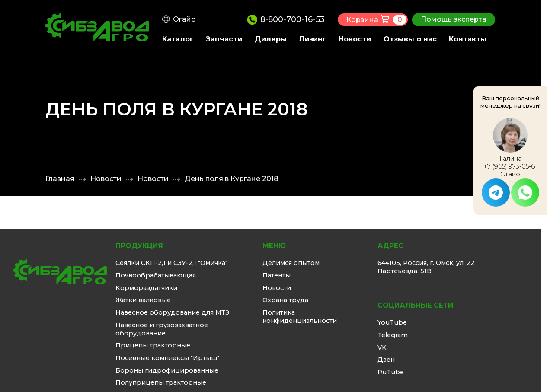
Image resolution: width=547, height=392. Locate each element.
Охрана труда (285, 300)
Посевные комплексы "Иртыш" (167, 358)
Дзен (386, 360)
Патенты (277, 275)
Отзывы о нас (410, 39)
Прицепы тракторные (153, 345)
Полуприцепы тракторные (161, 382)
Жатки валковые (143, 300)
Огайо (184, 19)
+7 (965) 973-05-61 (510, 166)
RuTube (391, 372)
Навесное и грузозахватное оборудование (162, 329)
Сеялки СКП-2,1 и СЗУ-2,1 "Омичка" (171, 263)
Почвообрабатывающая (156, 275)
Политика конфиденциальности (300, 317)
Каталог (178, 39)
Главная (60, 179)
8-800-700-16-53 (293, 19)
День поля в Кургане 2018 (232, 179)
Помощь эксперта (454, 19)
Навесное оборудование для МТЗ (172, 312)
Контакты (468, 39)
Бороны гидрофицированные (167, 370)
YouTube (392, 322)
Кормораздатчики (146, 288)
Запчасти (224, 39)
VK (382, 347)
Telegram (393, 335)
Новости (355, 39)
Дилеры (271, 39)
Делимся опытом (291, 263)
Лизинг (313, 39)
